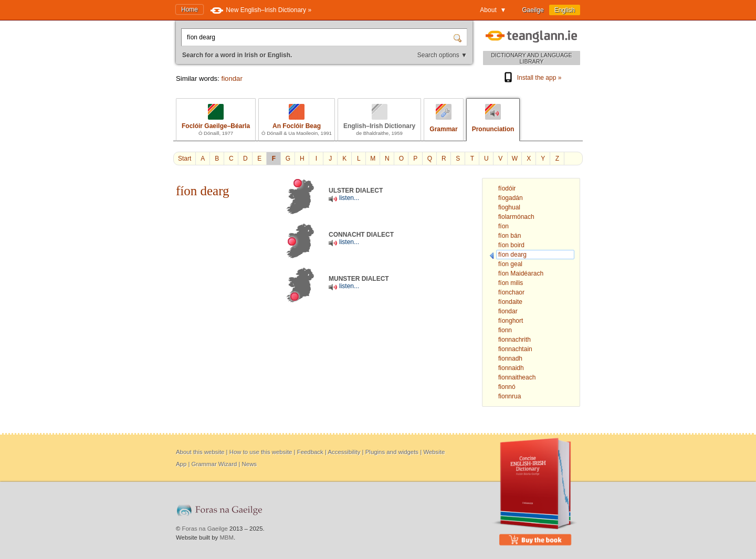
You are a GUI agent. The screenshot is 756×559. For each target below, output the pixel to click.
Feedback (310, 452)
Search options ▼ (442, 55)
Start (185, 159)
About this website (200, 452)
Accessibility (344, 452)
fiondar (232, 78)
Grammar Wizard (214, 464)
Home (190, 9)
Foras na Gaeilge (205, 529)
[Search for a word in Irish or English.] (318, 37)
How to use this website (261, 452)
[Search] (459, 37)
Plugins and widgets (392, 452)
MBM (227, 537)
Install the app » (532, 78)
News (249, 464)
